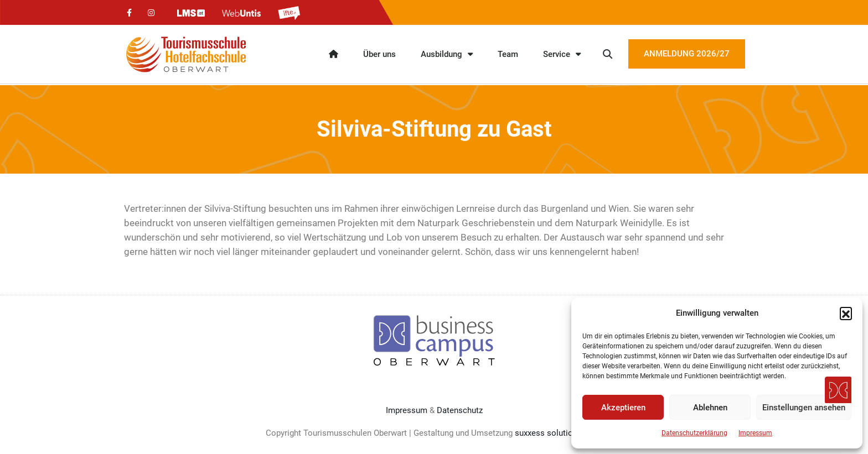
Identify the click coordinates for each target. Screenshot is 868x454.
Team (508, 54)
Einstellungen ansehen (804, 408)
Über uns (379, 54)
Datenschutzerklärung (694, 433)
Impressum (755, 433)
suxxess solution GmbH (559, 433)
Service (562, 54)
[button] (846, 313)
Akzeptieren (623, 408)
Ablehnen (710, 408)
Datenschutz (460, 410)
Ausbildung (447, 54)
